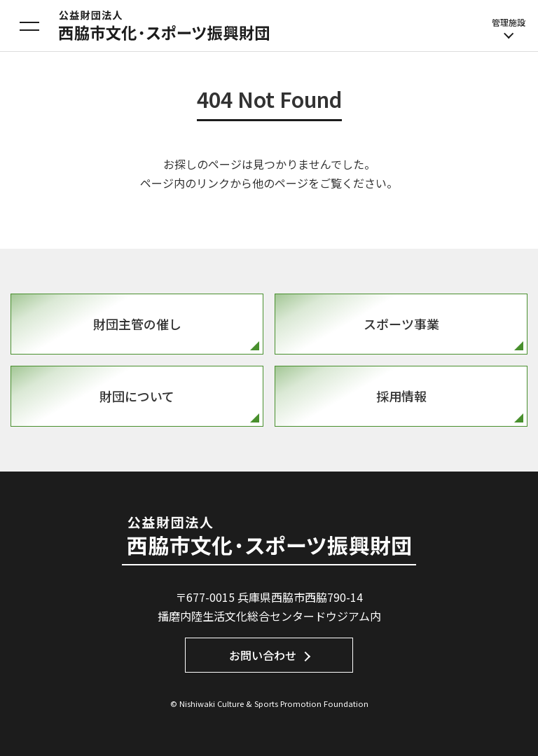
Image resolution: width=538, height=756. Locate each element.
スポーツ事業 (401, 324)
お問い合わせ (263, 655)
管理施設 (509, 28)
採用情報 (401, 396)
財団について (137, 396)
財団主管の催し (137, 324)
